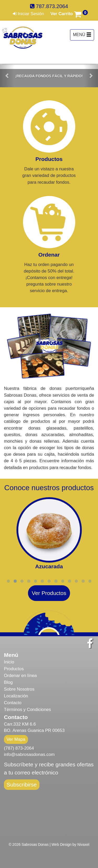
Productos (14, 669)
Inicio (9, 662)
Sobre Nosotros (19, 689)
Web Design (61, 844)
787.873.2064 (49, 6)
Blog (8, 682)
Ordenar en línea (20, 676)
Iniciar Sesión (28, 14)
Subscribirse (22, 785)
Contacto (13, 703)
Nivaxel (83, 844)
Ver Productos (49, 593)
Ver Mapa (16, 739)
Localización (16, 696)
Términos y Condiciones (27, 710)
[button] (7, 76)
